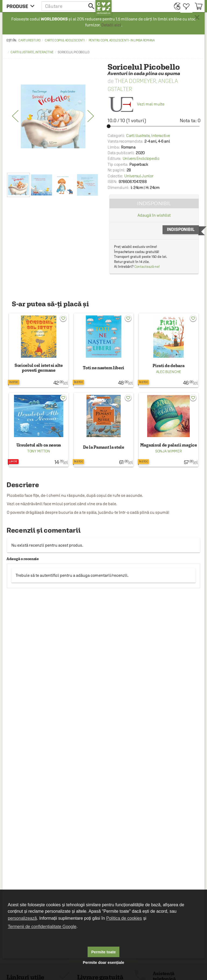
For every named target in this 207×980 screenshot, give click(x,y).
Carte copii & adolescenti (65, 40)
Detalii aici (111, 25)
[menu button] (22, 6)
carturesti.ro (29, 40)
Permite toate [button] (103, 952)
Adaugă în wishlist (154, 215)
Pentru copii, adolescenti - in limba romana (122, 40)
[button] (68, 6)
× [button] (197, 17)
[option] (53, 116)
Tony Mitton (39, 451)
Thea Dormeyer (135, 81)
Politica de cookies (124, 918)
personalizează (22, 918)
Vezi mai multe (136, 104)
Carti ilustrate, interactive (32, 52)
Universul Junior (139, 176)
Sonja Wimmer (168, 451)
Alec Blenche (169, 372)
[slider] (154, 126)
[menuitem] (176, 6)
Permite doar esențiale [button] (103, 963)
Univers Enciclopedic (141, 158)
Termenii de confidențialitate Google (42, 927)
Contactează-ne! (147, 267)
